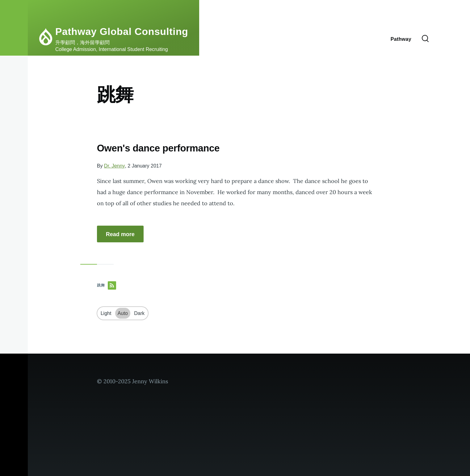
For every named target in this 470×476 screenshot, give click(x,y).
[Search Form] (425, 39)
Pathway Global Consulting (122, 32)
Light (106, 313)
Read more (120, 234)
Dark (139, 313)
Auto (123, 313)
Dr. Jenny (115, 166)
